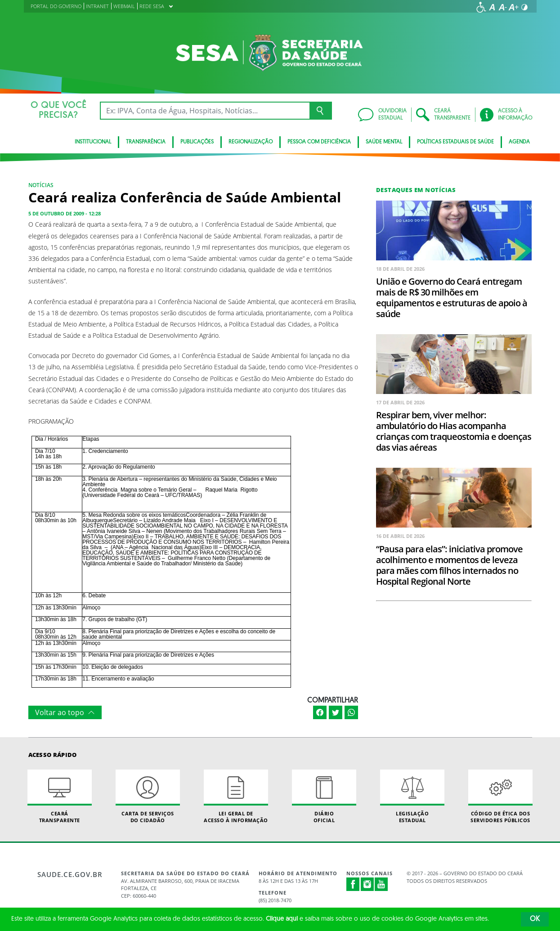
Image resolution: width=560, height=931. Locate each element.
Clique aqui (282, 919)
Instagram (367, 884)
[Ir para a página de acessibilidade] (481, 7)
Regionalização (251, 142)
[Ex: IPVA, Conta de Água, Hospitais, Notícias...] (205, 111)
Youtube (381, 884)
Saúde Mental (384, 142)
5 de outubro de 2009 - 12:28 (65, 213)
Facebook (353, 884)
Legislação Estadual (412, 797)
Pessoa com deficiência (319, 142)
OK (535, 919)
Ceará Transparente (60, 797)
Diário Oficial (324, 797)
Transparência (146, 142)
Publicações (197, 142)
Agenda (519, 142)
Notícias (41, 185)
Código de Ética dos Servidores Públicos (501, 797)
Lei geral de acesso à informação (236, 797)
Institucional (93, 142)
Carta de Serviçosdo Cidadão (148, 797)
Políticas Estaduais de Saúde (455, 142)
